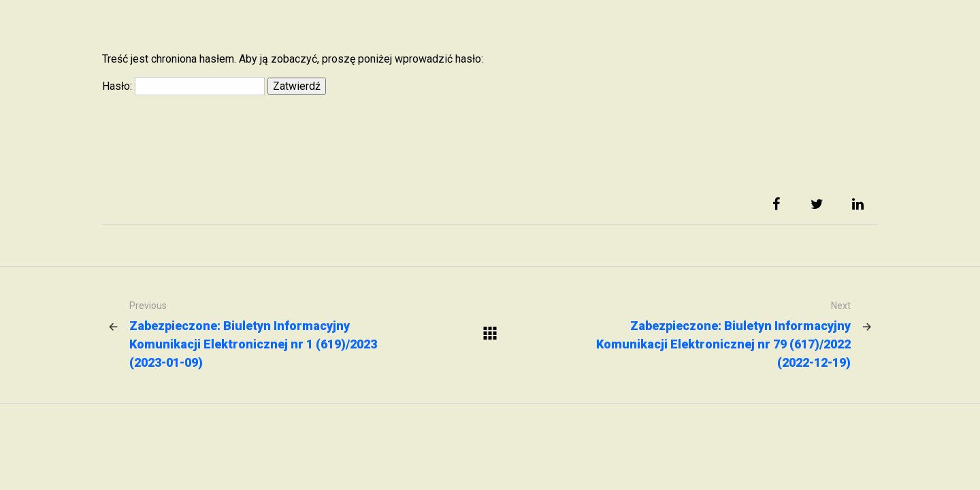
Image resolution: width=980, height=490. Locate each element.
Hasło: (183, 86)
